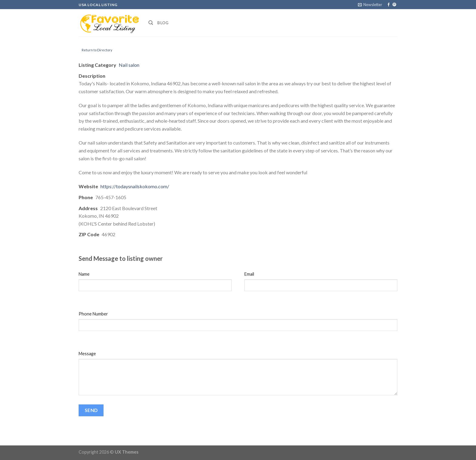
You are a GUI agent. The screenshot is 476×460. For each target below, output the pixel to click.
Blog (163, 23)
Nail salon (129, 65)
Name (84, 274)
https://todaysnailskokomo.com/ (135, 186)
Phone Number (93, 314)
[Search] (151, 23)
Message (87, 354)
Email (249, 274)
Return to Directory (97, 50)
